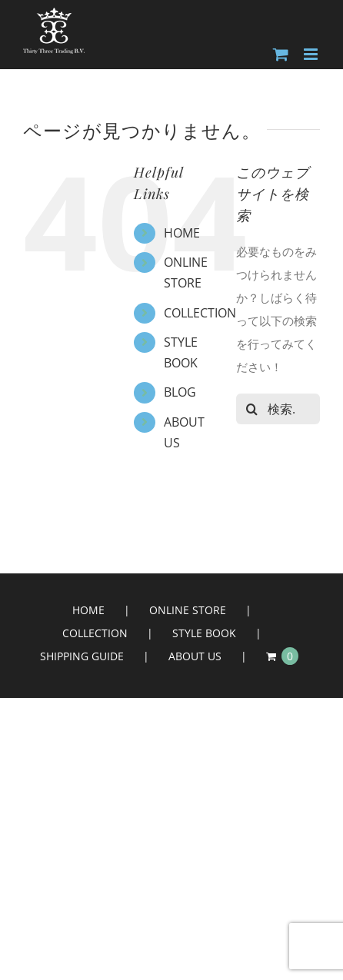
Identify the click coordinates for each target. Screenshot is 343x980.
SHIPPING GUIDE (82, 656)
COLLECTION (200, 313)
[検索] (251, 409)
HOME (182, 233)
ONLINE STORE (188, 610)
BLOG (180, 392)
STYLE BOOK (204, 633)
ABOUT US (195, 656)
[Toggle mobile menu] (312, 54)
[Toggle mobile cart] (281, 54)
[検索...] (278, 409)
